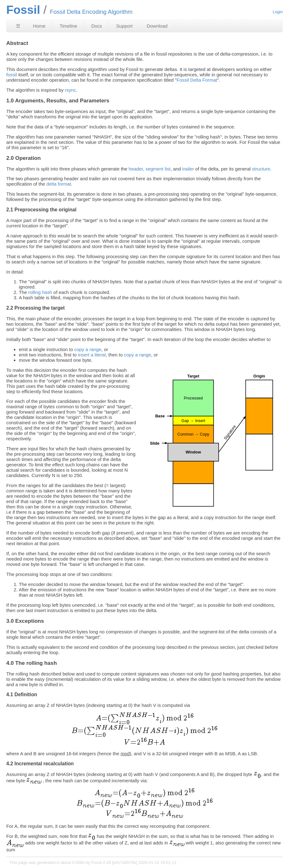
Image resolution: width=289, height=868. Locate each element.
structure (261, 169)
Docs (97, 26)
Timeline (68, 26)
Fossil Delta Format (197, 80)
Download (157, 26)
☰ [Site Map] (18, 26)
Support (124, 26)
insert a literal (92, 355)
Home (39, 26)
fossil (12, 75)
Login (278, 12)
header (136, 169)
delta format (59, 184)
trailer (188, 169)
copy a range (88, 349)
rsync (71, 90)
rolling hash (40, 292)
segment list (158, 169)
